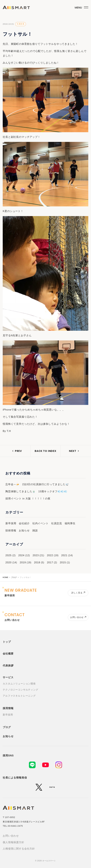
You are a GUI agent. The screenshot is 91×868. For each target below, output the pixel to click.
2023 (36, 555)
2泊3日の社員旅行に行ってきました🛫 (45, 484)
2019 (23, 562)
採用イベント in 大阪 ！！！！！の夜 (28, 499)
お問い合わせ (11, 836)
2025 (9, 555)
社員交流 (21, 24)
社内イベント (40, 523)
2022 (50, 555)
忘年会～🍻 (12, 484)
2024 (21, 555)
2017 (50, 562)
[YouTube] (45, 765)
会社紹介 (24, 523)
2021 (64, 555)
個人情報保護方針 (13, 842)
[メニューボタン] (81, 7)
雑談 (35, 531)
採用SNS (8, 756)
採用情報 (8, 708)
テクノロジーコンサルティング (20, 690)
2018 (37, 562)
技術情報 (11, 531)
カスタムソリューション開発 (19, 684)
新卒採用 (11, 523)
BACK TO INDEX (45, 451)
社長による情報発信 (15, 778)
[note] (52, 787)
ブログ (14, 577)
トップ (7, 642)
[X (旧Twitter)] (39, 787)
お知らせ (24, 531)
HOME (5, 577)
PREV (18, 451)
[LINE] (32, 765)
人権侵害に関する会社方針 (19, 849)
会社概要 (8, 654)
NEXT (73, 451)
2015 (63, 562)
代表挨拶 (8, 666)
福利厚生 (70, 523)
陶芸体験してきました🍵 (20, 491)
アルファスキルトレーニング (19, 696)
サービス (8, 677)
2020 (9, 562)
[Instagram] (59, 765)
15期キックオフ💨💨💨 (53, 491)
